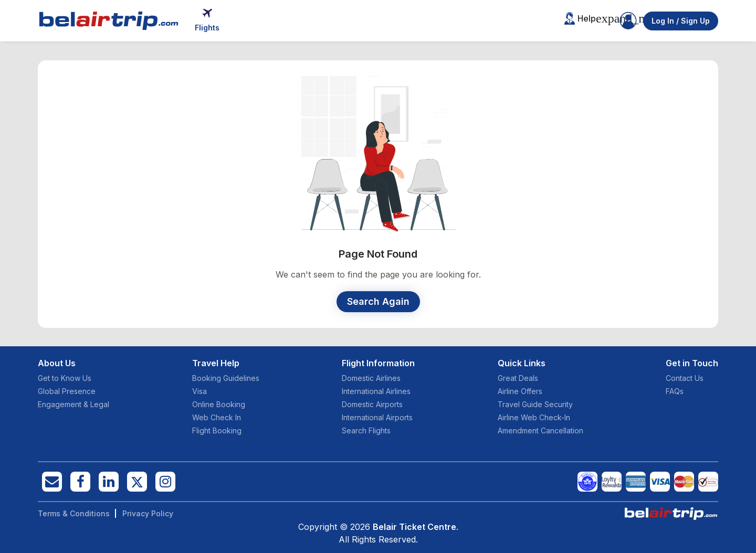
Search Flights (366, 430)
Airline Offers (520, 391)
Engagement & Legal (73, 404)
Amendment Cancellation (540, 430)
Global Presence (67, 391)
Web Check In (217, 417)
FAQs (675, 391)
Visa (199, 391)
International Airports (377, 417)
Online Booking (219, 404)
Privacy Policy (148, 513)
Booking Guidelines (226, 378)
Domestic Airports (372, 404)
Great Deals (518, 378)
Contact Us (685, 378)
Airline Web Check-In (534, 417)
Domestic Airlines (371, 378)
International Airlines (376, 391)
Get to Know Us (65, 378)
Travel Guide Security (535, 404)
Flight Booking (217, 430)
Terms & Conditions (74, 513)
